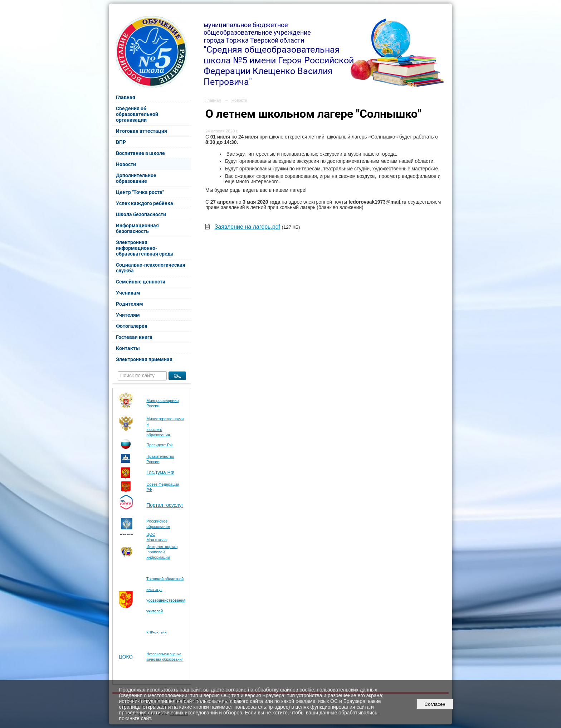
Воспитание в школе (140, 153)
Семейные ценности (141, 282)
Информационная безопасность (137, 228)
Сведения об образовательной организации (137, 114)
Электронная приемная (144, 359)
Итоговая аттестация (142, 131)
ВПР (121, 142)
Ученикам (128, 293)
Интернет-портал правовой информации (162, 552)
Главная (126, 97)
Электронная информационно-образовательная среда (145, 248)
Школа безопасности (141, 214)
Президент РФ (159, 445)
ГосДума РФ (160, 473)
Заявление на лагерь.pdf (247, 227)
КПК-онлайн (157, 632)
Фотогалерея (132, 326)
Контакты (128, 348)
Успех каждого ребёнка (145, 203)
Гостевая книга (134, 337)
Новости (126, 164)
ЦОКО (126, 657)
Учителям (128, 315)
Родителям (130, 304)
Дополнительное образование (136, 178)
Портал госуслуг (165, 505)
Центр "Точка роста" (140, 192)
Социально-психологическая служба (151, 268)
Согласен (435, 704)
